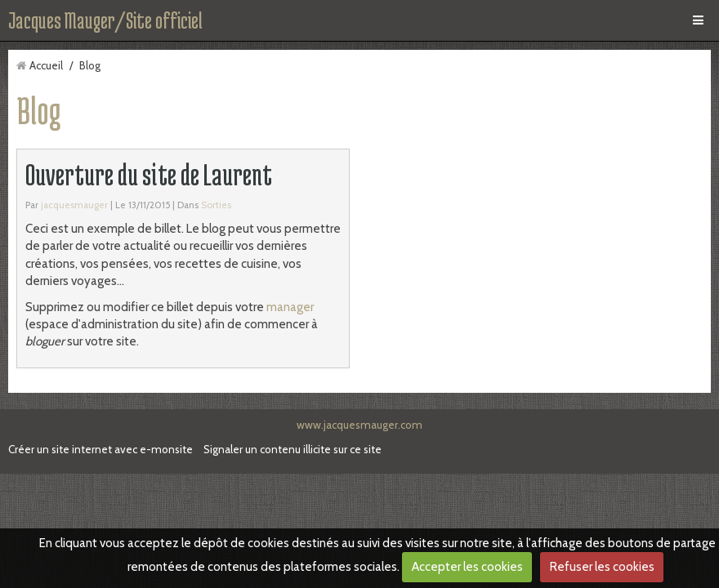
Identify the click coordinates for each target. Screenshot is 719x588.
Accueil (46, 65)
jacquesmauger (74, 205)
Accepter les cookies (467, 567)
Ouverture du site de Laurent (149, 174)
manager (290, 307)
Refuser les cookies (602, 567)
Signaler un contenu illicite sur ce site (293, 449)
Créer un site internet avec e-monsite (100, 449)
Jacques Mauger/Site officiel (105, 20)
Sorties (216, 205)
